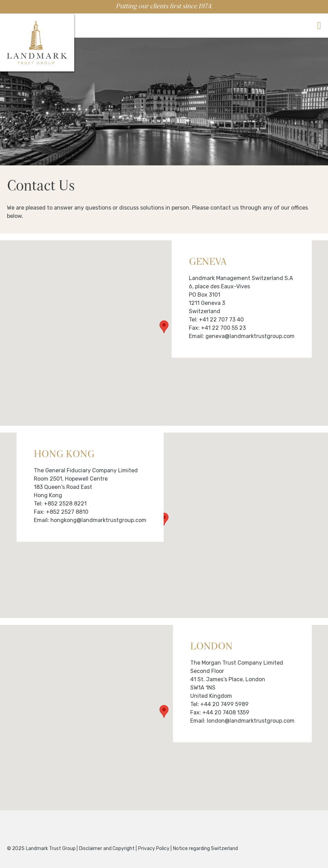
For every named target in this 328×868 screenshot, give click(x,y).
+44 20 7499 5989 (224, 704)
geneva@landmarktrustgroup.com (249, 336)
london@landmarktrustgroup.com (250, 721)
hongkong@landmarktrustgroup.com (98, 520)
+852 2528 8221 (65, 504)
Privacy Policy (154, 848)
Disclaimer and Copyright (107, 848)
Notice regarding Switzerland (205, 848)
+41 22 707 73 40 (221, 320)
